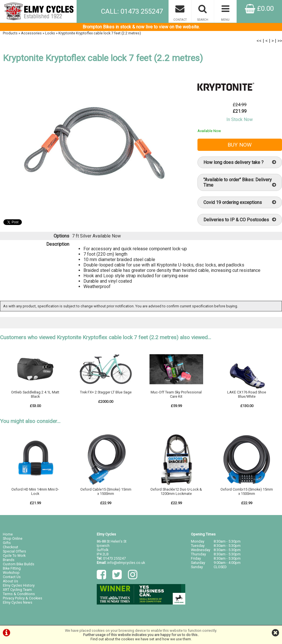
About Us (10, 581)
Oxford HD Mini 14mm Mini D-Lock (35, 491)
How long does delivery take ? (240, 162)
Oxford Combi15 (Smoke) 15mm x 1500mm (247, 491)
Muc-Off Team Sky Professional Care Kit (176, 394)
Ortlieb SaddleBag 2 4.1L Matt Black (35, 394)
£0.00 (259, 9)
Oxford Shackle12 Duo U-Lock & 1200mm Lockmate (176, 491)
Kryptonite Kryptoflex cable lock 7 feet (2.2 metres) (100, 33)
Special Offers (14, 551)
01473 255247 (114, 558)
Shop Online (13, 538)
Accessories (31, 33)
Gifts (7, 543)
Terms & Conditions (19, 594)
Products (10, 33)
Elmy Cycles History (19, 585)
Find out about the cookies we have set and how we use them (141, 639)
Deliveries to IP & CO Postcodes (240, 220)
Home (8, 534)
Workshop (11, 573)
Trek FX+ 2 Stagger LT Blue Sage (106, 392)
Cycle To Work (14, 556)
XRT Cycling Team (17, 590)
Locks (50, 33)
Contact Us (12, 577)
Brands (9, 560)
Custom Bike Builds (19, 564)
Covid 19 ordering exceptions (240, 202)
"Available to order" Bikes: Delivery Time (240, 182)
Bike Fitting (12, 568)
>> (280, 41)
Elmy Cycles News (18, 602)
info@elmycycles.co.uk (126, 563)
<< (259, 41)
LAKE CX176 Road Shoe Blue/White (247, 394)
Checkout (10, 547)
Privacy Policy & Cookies (23, 598)
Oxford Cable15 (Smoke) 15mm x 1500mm (106, 491)
